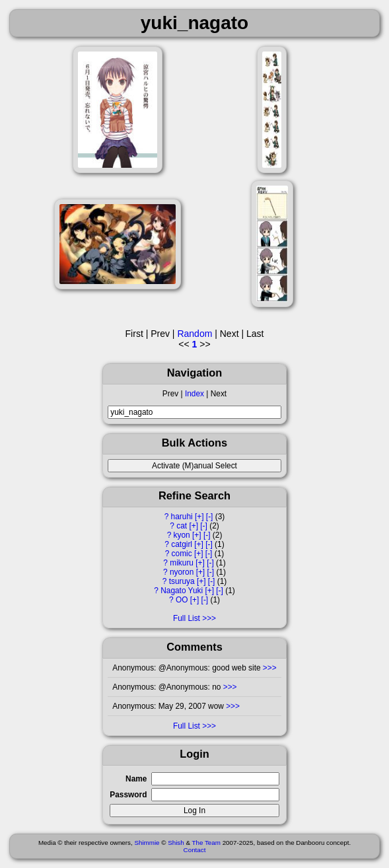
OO (182, 600)
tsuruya (182, 581)
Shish (176, 843)
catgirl (182, 544)
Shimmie (147, 843)
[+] (199, 517)
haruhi (182, 517)
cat (182, 526)
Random (194, 334)
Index (194, 394)
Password (128, 795)
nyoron (182, 572)
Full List (187, 618)
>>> (269, 668)
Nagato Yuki (182, 591)
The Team (206, 843)
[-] (210, 517)
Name (136, 779)
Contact (195, 850)
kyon (182, 535)
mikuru (182, 563)
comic (182, 554)
